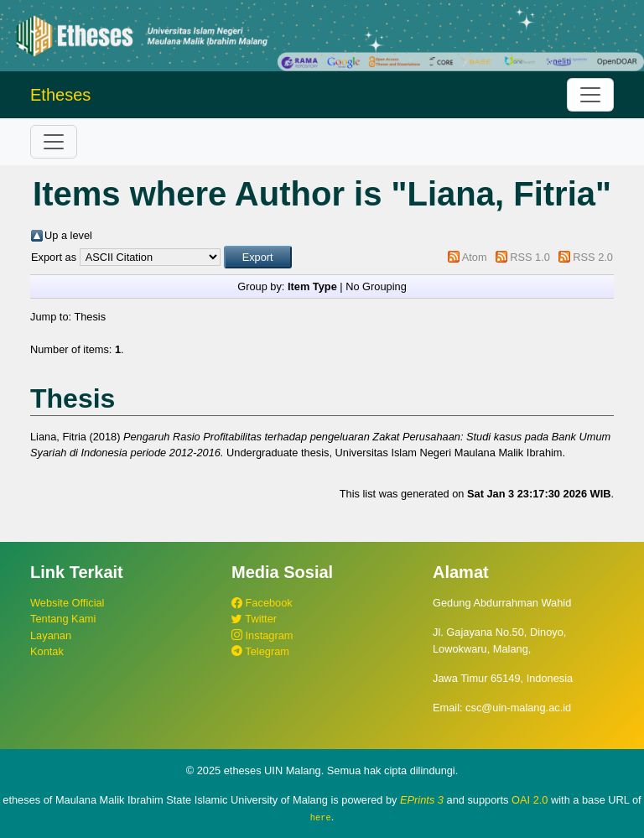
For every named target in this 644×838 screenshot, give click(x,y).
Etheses (60, 95)
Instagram (262, 635)
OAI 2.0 (530, 800)
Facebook (262, 603)
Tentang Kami (63, 619)
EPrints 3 (422, 800)
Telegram (260, 651)
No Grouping (376, 286)
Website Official (67, 603)
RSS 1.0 (530, 257)
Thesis (90, 317)
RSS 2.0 (593, 257)
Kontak (47, 651)
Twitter (254, 619)
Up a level (68, 235)
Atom (475, 257)
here (321, 817)
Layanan (51, 635)
